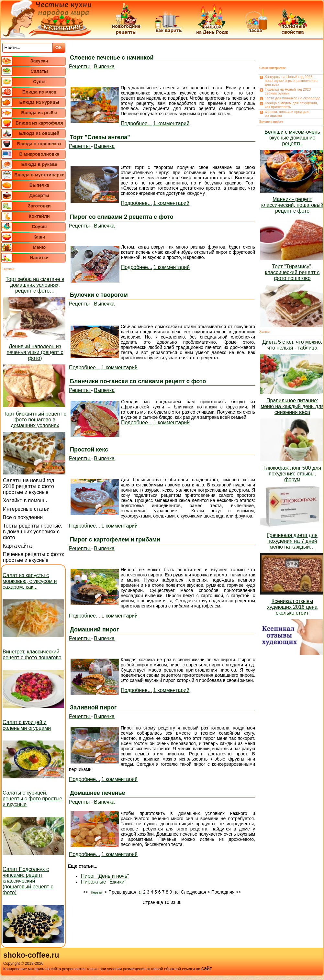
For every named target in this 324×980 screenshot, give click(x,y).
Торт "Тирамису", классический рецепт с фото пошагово (292, 272)
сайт (207, 969)
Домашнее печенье (98, 793)
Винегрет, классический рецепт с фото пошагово (32, 655)
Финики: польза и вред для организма (287, 114)
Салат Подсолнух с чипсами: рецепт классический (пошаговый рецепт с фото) (28, 881)
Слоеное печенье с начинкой (112, 58)
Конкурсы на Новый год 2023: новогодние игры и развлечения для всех (291, 81)
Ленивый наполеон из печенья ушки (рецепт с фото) (35, 352)
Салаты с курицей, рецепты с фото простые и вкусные (32, 799)
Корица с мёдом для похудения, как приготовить (291, 105)
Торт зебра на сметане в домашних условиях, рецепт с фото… (35, 285)
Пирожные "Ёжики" (104, 882)
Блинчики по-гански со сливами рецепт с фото (138, 381)
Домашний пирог (94, 629)
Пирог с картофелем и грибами (115, 540)
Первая (97, 892)
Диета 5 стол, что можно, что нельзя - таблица (292, 345)
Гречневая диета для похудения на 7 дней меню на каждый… (292, 541)
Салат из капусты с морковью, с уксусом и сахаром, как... (30, 581)
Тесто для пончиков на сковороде (293, 98)
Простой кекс (89, 450)
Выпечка (104, 67)
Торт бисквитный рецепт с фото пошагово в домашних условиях (35, 420)
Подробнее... (136, 123)
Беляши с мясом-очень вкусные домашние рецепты (292, 138)
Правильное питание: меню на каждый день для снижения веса (292, 406)
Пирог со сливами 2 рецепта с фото (122, 217)
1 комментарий (171, 123)
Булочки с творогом (99, 295)
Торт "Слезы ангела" (100, 137)
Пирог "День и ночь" (105, 876)
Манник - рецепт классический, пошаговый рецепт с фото (292, 205)
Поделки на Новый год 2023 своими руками (288, 91)
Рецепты (80, 67)
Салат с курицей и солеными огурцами (27, 725)
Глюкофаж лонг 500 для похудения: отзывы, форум (292, 474)
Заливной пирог (93, 707)
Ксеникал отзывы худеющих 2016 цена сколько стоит (292, 607)
